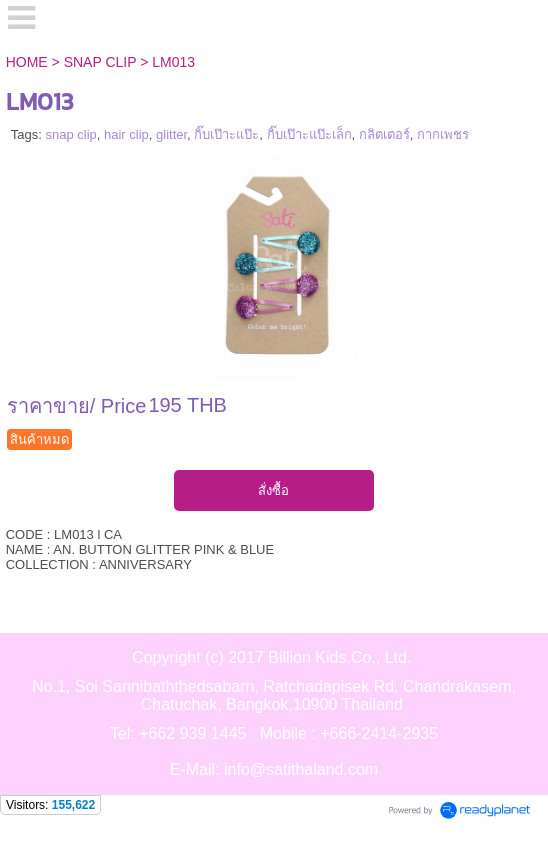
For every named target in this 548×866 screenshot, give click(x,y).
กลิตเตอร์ (384, 134)
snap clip (70, 134)
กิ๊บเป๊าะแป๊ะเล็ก (309, 134)
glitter (171, 134)
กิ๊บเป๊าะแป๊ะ (226, 134)
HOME (27, 62)
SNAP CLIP (100, 62)
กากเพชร (443, 134)
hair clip (126, 134)
